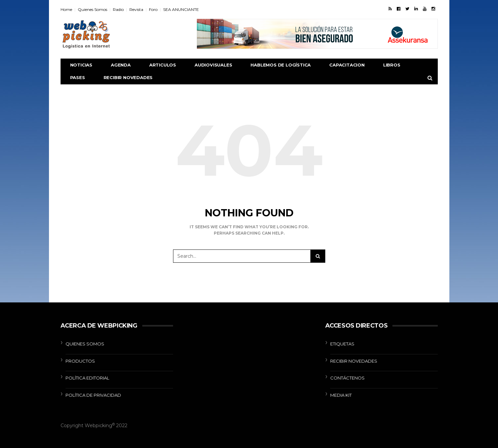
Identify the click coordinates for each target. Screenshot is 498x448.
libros (392, 65)
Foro (153, 9)
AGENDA (121, 65)
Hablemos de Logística (281, 65)
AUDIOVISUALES (213, 65)
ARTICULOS (163, 65)
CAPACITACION (347, 65)
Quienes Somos (92, 9)
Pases (78, 77)
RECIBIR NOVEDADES (128, 77)
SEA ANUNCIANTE (181, 9)
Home (66, 9)
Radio (118, 9)
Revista (136, 9)
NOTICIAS (81, 65)
